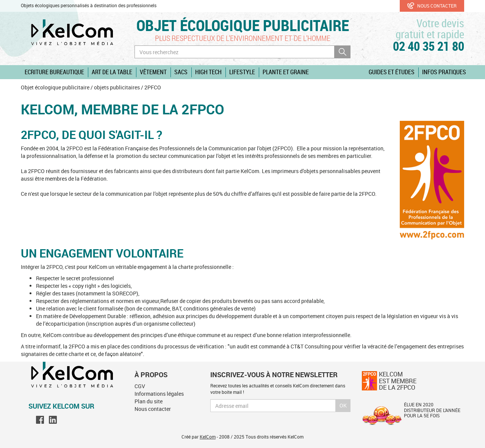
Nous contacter (432, 6)
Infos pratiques (444, 72)
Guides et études (392, 72)
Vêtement (153, 72)
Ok (343, 405)
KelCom (208, 437)
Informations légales (159, 394)
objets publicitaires (117, 87)
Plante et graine (286, 72)
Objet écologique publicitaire (243, 25)
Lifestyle (242, 72)
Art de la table (112, 72)
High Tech (208, 72)
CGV (140, 386)
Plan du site (149, 401)
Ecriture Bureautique (54, 72)
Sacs (181, 72)
